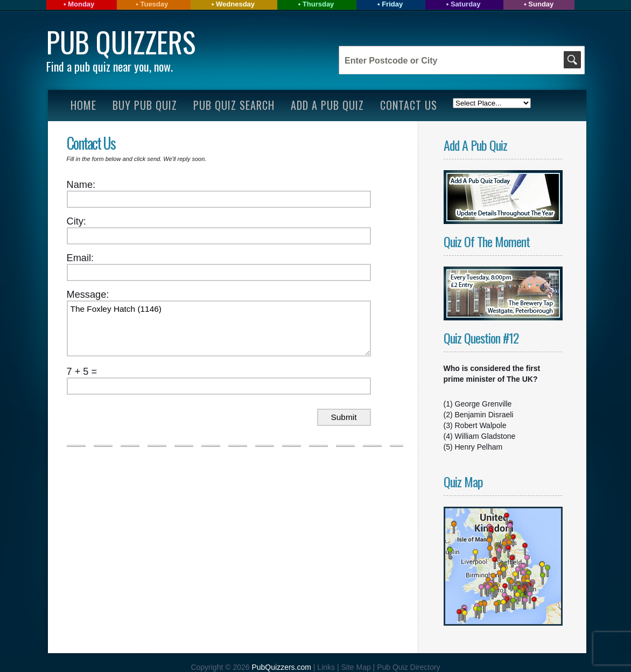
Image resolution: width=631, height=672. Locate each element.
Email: (80, 258)
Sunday (541, 4)
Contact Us (409, 105)
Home (83, 105)
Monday (81, 4)
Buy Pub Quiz (145, 105)
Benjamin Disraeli (484, 415)
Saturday (466, 4)
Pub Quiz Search (234, 105)
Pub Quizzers (121, 42)
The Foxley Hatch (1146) (219, 328)
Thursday (318, 4)
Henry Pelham (479, 447)
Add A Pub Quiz (327, 105)
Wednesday (235, 4)
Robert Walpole (481, 425)
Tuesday (154, 4)
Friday (392, 4)
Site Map (357, 667)
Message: (88, 295)
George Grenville (483, 404)
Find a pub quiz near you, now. (110, 66)
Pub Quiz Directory (408, 667)
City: (76, 221)
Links (326, 667)
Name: (81, 185)
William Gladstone (485, 436)
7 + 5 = (82, 372)
